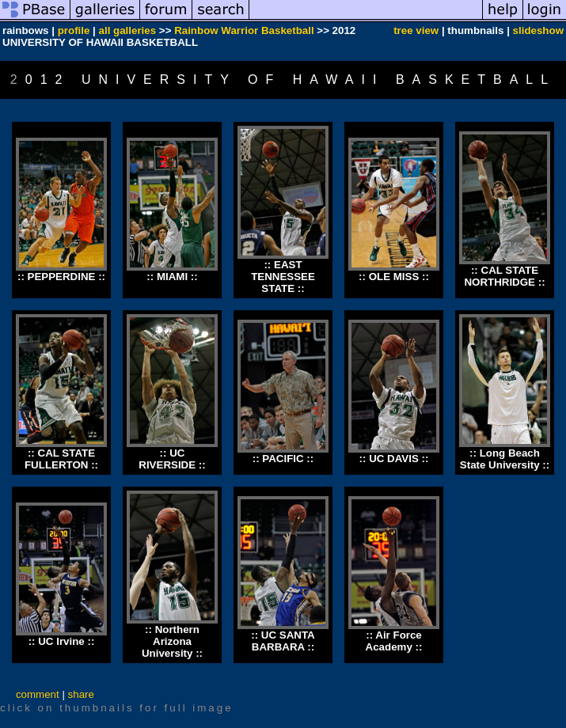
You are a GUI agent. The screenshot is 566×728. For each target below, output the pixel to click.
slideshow (538, 30)
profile (74, 30)
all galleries (128, 30)
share (81, 694)
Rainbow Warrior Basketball (244, 30)
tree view (416, 30)
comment (38, 694)
